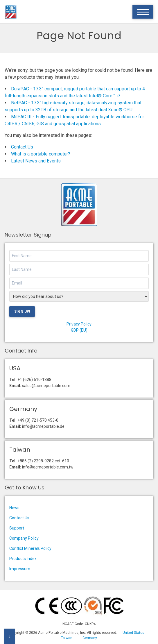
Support (17, 528)
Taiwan (67, 638)
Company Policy (24, 538)
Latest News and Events (36, 161)
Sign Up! (22, 312)
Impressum (20, 569)
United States (133, 633)
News (14, 508)
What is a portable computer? (41, 154)
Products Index (23, 559)
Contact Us (22, 147)
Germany (90, 638)
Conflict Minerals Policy (30, 548)
